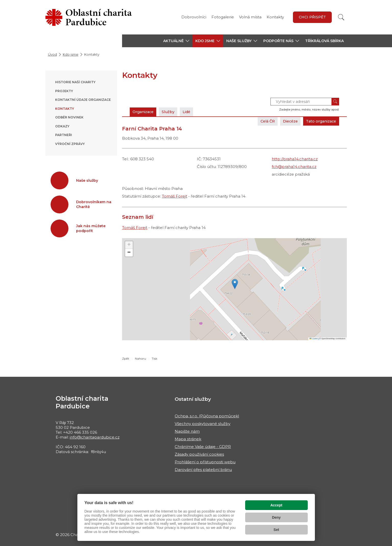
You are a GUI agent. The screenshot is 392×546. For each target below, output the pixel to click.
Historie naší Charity (75, 82)
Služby (171, 112)
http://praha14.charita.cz (295, 159)
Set (276, 530)
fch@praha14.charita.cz (294, 167)
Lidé (191, 112)
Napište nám (187, 431)
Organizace (144, 112)
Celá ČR (262, 121)
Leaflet (314, 339)
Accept (276, 505)
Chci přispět (312, 17)
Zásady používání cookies (199, 454)
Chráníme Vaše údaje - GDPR (203, 447)
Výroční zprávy (70, 144)
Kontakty (275, 17)
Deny (276, 517)
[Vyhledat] (341, 17)
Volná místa (250, 17)
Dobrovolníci (194, 17)
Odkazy (62, 126)
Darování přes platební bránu (203, 470)
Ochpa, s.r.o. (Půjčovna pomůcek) (207, 416)
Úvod (52, 54)
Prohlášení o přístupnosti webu (205, 462)
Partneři (64, 135)
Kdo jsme (71, 54)
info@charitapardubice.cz (95, 437)
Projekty (64, 91)
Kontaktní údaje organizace (83, 100)
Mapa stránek (188, 439)
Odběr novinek (69, 117)
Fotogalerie (223, 17)
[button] (176, 41)
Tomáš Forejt (175, 196)
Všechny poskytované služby (203, 424)
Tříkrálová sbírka (324, 41)
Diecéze (287, 121)
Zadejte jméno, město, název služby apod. (309, 110)
